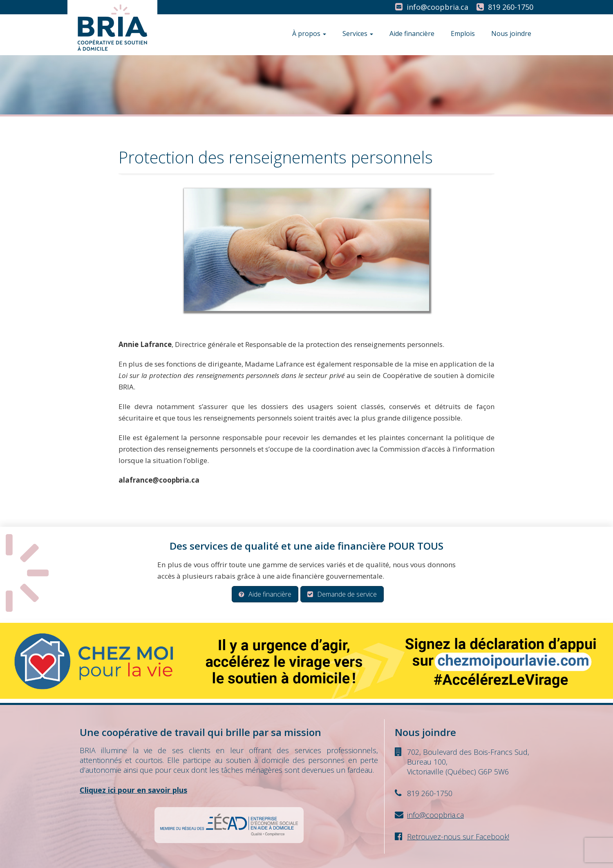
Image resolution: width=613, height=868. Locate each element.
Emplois (463, 34)
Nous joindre (511, 34)
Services (358, 34)
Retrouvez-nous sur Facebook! (458, 837)
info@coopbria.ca (437, 7)
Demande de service (342, 594)
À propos (309, 34)
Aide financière (412, 34)
